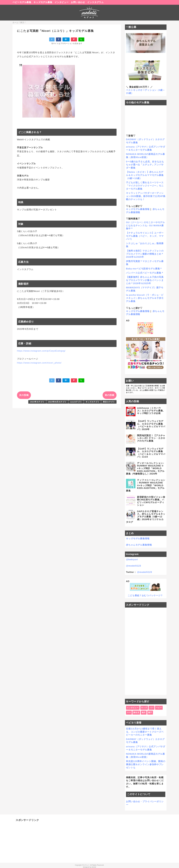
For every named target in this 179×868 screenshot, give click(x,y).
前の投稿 (109, 395)
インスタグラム (95, 2)
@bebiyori (132, 559)
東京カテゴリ (109, 402)
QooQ (94, 867)
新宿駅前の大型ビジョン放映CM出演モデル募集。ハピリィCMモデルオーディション (151, 501)
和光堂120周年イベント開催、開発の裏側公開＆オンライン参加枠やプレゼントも (146, 764)
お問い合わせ (78, 2)
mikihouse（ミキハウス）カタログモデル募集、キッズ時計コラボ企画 (151, 411)
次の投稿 (24, 395)
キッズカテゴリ (92, 402)
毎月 (144, 713)
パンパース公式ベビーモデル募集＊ (145, 273)
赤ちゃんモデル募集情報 (139, 545)
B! (66, 39)
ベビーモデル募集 (22, 2)
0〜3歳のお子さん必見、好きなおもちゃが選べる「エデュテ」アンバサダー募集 (145, 165)
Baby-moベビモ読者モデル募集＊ (144, 269)
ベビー (159, 708)
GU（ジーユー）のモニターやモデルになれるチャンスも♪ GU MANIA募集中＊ (145, 226)
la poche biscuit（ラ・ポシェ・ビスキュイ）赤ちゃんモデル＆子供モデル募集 (145, 298)
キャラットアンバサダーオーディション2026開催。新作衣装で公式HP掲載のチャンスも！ (146, 196)
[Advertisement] (146, 651)
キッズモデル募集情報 (138, 209)
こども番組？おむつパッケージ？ (145, 596)
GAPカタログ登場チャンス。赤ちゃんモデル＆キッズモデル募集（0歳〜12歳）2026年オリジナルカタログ (146, 517)
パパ (152, 708)
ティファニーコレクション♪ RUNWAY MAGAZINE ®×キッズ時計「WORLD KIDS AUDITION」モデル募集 (146, 485)
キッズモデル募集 (43, 2)
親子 (150, 713)
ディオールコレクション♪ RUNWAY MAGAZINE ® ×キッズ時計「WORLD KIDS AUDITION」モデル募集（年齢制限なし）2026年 (145, 469)
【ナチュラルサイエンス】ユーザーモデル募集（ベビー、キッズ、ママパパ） (145, 236)
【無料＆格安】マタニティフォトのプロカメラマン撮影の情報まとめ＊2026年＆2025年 (145, 254)
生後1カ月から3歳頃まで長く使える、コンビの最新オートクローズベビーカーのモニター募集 (145, 732)
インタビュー (62, 2)
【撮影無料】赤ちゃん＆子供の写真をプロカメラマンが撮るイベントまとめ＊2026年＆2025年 (145, 280)
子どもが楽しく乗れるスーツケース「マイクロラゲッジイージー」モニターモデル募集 (145, 186)
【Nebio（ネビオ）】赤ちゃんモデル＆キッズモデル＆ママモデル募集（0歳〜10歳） (145, 175)
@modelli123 (133, 566)
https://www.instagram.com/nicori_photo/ (39, 363)
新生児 (136, 713)
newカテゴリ (76, 402)
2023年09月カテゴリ (57, 402)
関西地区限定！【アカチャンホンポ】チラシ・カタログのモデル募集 (151, 438)
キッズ (144, 708)
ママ (129, 713)
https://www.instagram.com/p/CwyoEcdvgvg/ (41, 351)
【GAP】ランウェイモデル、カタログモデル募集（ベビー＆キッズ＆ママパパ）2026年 (151, 425)
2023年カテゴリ (37, 402)
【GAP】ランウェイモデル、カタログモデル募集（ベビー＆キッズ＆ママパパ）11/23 (151, 453)
